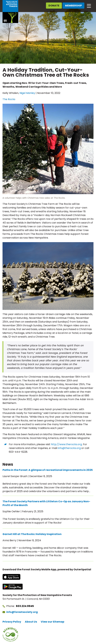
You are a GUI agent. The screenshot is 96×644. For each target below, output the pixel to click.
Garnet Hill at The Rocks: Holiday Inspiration (32, 534)
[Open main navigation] (89, 6)
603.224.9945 (25, 606)
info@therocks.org (69, 448)
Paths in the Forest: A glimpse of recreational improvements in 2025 (48, 470)
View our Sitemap (52, 622)
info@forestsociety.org (22, 612)
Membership (73, 6)
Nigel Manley (27, 93)
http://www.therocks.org (66, 444)
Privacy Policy (12, 622)
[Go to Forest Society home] (10, 11)
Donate (54, 6)
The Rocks (9, 99)
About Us (31, 622)
